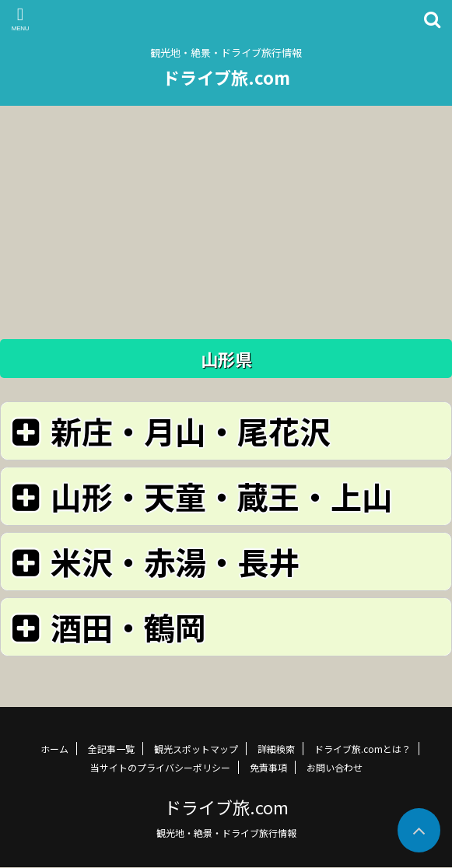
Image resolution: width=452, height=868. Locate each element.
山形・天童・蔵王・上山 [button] (200, 496)
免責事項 (268, 767)
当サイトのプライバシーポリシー (160, 767)
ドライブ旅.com (226, 77)
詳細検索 (276, 749)
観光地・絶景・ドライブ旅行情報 (226, 833)
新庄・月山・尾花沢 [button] (168, 430)
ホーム (54, 749)
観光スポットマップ (196, 749)
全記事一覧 (111, 749)
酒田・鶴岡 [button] (106, 626)
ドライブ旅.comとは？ (363, 749)
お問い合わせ (335, 767)
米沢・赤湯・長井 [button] (153, 561)
